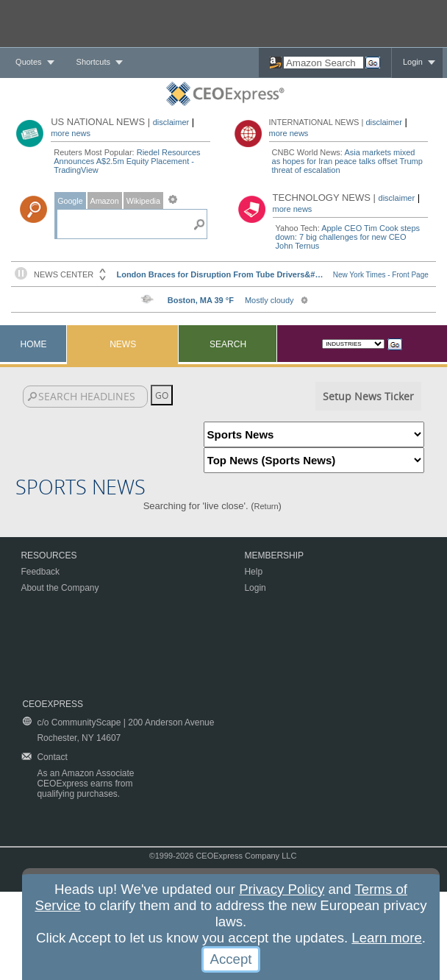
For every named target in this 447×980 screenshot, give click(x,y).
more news (71, 133)
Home (34, 344)
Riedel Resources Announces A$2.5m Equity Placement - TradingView (127, 161)
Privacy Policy (282, 889)
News (123, 344)
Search (228, 344)
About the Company (60, 588)
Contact (52, 757)
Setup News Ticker (368, 396)
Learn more (386, 938)
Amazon (105, 201)
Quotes (28, 62)
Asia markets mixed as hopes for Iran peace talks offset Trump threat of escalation (347, 161)
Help (253, 572)
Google (70, 201)
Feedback (40, 572)
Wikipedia (143, 201)
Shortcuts (93, 62)
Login (413, 62)
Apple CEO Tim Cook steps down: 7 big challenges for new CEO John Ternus (348, 237)
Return (267, 506)
